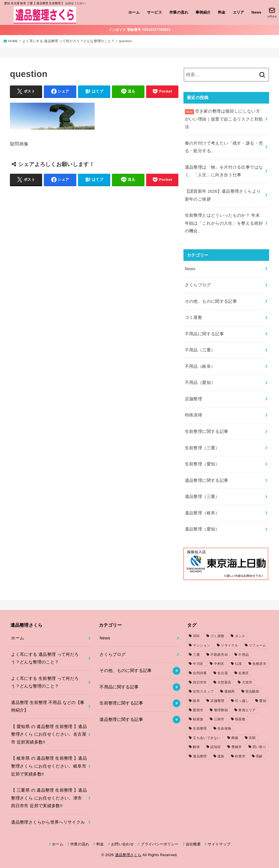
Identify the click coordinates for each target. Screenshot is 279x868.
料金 (222, 12)
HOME (13, 41)
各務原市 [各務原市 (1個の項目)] (259, 664)
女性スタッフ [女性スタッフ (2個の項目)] (203, 691)
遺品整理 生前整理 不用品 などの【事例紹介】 (48, 706)
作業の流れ (179, 12)
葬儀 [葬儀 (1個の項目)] (235, 738)
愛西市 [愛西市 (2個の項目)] (198, 710)
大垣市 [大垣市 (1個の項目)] (247, 682)
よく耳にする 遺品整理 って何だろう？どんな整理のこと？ (68, 41)
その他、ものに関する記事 (211, 301)
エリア (239, 12)
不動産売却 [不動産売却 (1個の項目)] (219, 655)
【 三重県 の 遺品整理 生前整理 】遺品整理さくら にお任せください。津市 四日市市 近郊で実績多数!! (49, 798)
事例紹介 (203, 12)
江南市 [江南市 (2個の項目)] (219, 719)
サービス (155, 12)
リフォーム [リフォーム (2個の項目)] (258, 645)
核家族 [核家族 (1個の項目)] (198, 719)
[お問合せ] (272, 12)
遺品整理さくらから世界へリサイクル (48, 822)
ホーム (134, 12)
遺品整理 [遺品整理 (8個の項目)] (200, 756)
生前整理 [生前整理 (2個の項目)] (200, 729)
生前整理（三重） (202, 448)
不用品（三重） (200, 350)
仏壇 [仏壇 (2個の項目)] (238, 664)
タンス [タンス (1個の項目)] (240, 636)
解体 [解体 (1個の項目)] (196, 747)
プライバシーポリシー (160, 844)
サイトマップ (219, 844)
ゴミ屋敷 (193, 317)
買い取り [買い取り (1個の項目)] (259, 747)
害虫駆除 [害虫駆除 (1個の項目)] (252, 691)
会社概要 (193, 844)
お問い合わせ (122, 844)
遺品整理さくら (128, 855)
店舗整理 (193, 399)
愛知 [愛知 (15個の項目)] (263, 701)
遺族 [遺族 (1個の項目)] (221, 756)
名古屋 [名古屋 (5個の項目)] (223, 673)
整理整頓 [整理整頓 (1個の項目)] (221, 710)
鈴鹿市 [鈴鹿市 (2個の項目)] (240, 756)
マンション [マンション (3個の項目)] (202, 645)
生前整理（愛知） (202, 464)
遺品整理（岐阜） (202, 513)
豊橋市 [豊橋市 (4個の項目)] (237, 747)
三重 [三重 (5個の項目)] (196, 655)
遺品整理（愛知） (202, 529)
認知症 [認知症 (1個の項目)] (216, 747)
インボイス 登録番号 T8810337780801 (139, 30)
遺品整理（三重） (202, 497)
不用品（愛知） (200, 383)
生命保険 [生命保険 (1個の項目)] (224, 729)
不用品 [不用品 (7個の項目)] (244, 655)
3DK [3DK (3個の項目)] (196, 636)
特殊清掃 (193, 415)
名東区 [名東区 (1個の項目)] (244, 673)
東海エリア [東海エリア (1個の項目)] (247, 710)
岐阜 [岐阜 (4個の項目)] (196, 701)
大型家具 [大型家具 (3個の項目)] (224, 682)
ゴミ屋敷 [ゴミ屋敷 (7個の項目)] (217, 636)
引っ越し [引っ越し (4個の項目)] (242, 701)
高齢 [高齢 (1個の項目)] (259, 756)
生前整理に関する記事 (207, 431)
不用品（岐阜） (200, 366)
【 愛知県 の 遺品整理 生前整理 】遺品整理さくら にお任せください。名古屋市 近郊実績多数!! (49, 734)
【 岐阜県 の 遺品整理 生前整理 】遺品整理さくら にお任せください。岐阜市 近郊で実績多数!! (49, 766)
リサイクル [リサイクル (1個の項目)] (230, 645)
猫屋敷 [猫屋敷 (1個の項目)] (240, 719)
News (257, 12)
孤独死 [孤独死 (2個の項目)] (230, 691)
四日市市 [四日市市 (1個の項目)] (200, 682)
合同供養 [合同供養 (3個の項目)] (200, 673)
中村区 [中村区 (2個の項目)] (219, 664)
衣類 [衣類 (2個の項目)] (252, 738)
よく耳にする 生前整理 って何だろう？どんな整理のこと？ (45, 682)
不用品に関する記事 (204, 334)
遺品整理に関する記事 (207, 480)
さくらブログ (198, 285)
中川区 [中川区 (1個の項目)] (198, 664)
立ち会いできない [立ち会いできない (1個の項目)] (207, 738)
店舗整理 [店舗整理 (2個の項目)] (217, 701)
